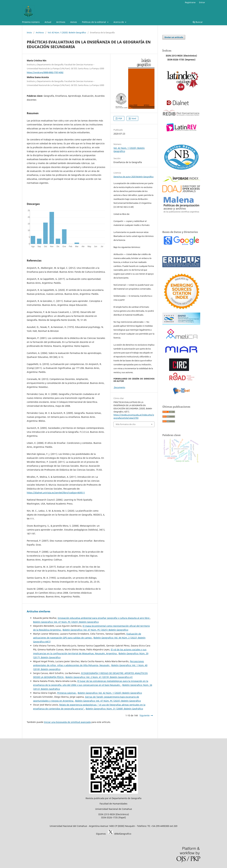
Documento (119, 387)
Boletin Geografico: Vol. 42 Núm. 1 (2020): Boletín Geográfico (110, 693)
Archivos (61, 22)
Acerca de (119, 22)
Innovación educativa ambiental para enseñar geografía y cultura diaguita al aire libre (104, 618)
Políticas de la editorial (94, 22)
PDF (120, 118)
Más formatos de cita (126, 424)
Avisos (74, 22)
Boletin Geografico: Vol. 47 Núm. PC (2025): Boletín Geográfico (66, 622)
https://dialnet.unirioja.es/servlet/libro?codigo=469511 (56, 493)
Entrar (202, 2)
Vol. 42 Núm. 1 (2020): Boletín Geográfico (67, 32)
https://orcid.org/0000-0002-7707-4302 (45, 72)
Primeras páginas (67, 693)
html (134, 118)
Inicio (29, 32)
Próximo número (31, 22)
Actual (48, 22)
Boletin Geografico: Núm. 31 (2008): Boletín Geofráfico (114, 709)
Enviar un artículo (174, 37)
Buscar (198, 22)
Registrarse (190, 2)
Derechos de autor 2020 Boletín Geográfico (134, 177)
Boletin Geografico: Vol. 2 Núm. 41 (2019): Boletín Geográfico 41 (99, 677)
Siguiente (145, 715)
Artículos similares (39, 611)
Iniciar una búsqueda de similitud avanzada (67, 722)
